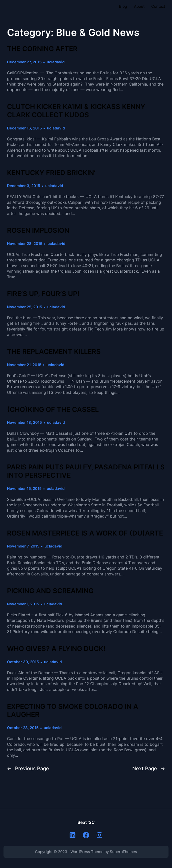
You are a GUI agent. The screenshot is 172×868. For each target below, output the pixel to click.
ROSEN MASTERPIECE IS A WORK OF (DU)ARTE (85, 533)
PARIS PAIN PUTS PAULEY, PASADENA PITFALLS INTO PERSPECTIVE (86, 471)
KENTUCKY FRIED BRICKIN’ (51, 173)
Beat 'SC (86, 822)
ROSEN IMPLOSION (38, 230)
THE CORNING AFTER (42, 49)
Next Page (149, 768)
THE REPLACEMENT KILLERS (54, 352)
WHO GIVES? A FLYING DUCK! (56, 649)
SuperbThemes (123, 852)
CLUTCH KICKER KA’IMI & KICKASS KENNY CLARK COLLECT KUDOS (76, 111)
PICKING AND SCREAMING (50, 591)
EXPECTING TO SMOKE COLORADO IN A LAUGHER (73, 711)
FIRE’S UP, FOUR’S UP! (43, 294)
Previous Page (28, 768)
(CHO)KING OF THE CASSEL (53, 410)
